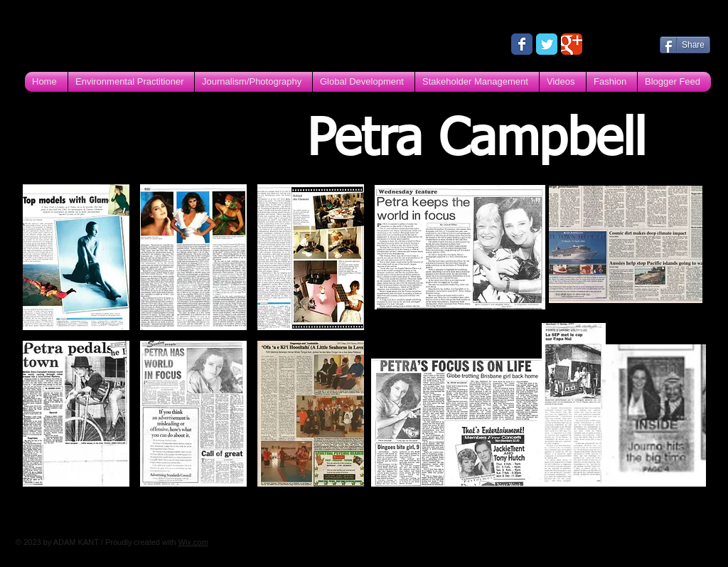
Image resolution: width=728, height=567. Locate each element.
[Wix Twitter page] (547, 44)
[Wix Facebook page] (522, 44)
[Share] (685, 45)
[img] (76, 257)
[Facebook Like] (622, 43)
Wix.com (193, 542)
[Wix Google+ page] (572, 44)
